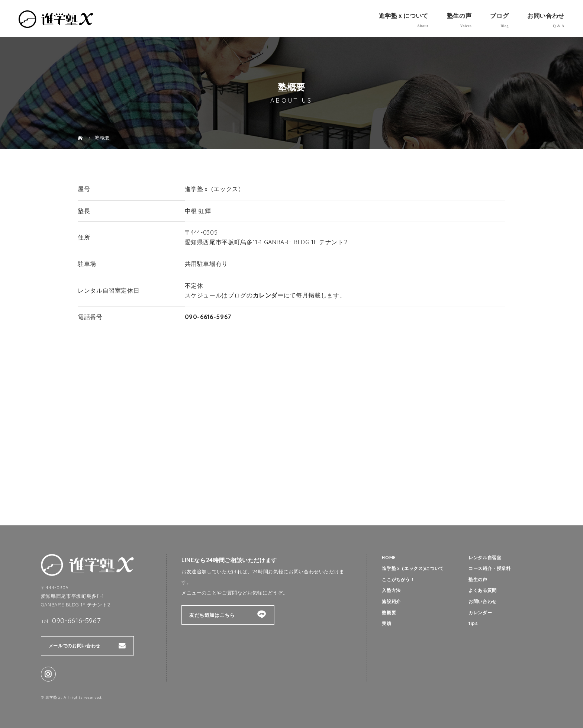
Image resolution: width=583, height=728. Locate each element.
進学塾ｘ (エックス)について (415, 569)
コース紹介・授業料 (491, 569)
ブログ (499, 16)
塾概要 (389, 614)
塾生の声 (459, 16)
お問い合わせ (546, 16)
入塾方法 (392, 592)
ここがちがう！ (400, 580)
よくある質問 (484, 592)
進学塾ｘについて (404, 16)
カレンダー (268, 295)
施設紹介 (392, 603)
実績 (387, 625)
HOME (389, 558)
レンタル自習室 (486, 558)
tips (473, 625)
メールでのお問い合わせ (77, 646)
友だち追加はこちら (212, 615)
